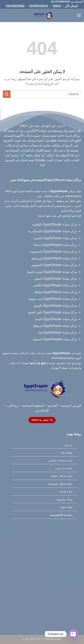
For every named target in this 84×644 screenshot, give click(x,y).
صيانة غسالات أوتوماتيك (60, 484)
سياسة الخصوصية (61, 515)
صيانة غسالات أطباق (62, 476)
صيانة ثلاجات (66, 492)
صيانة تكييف (66, 507)
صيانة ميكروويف (64, 499)
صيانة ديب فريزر (64, 468)
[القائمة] (79, 15)
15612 (57, 6)
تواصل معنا (67, 453)
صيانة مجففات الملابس (60, 460)
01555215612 (39, 6)
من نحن (68, 445)
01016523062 (15, 6)
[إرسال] (7, 94)
